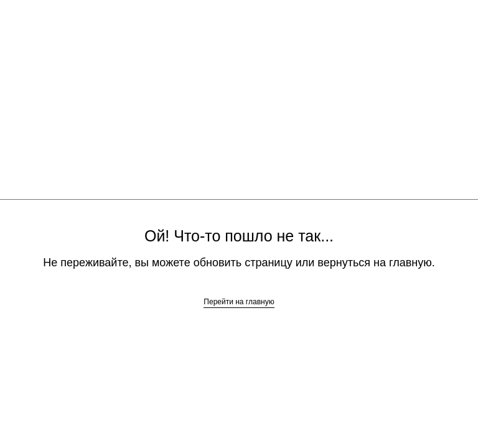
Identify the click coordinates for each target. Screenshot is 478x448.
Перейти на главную (239, 302)
